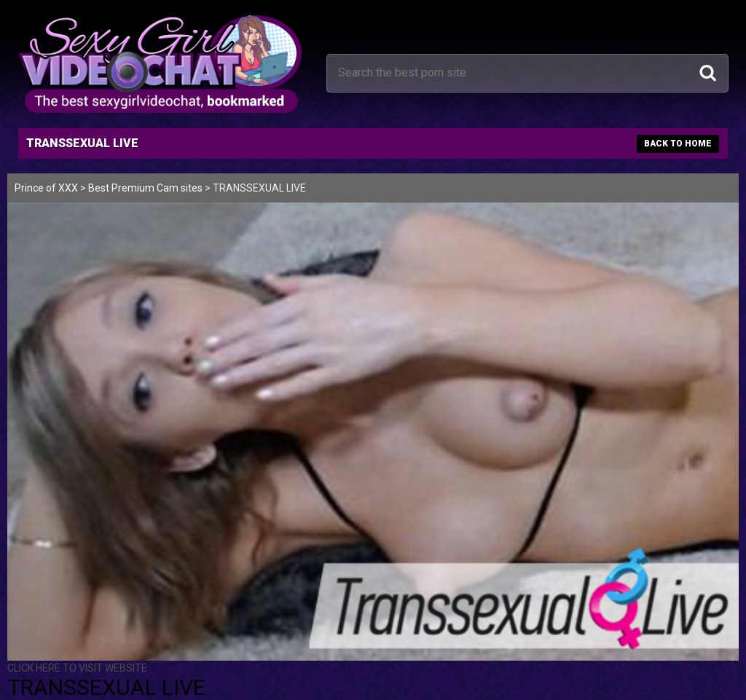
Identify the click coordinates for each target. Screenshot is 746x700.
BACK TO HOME (678, 143)
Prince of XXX (46, 188)
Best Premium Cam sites (145, 188)
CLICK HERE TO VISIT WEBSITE (77, 668)
